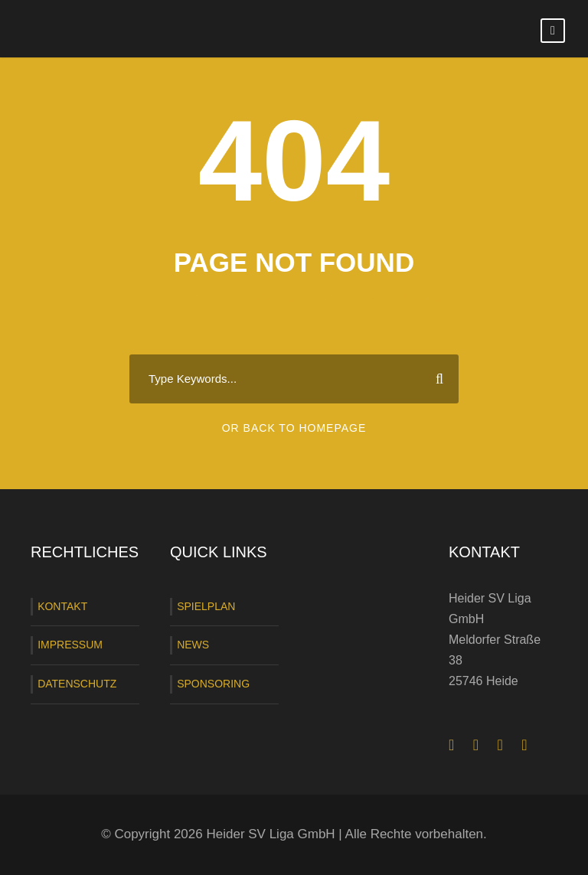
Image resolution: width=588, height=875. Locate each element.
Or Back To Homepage (294, 428)
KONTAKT (62, 606)
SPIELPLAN (206, 606)
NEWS (193, 645)
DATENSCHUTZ (77, 684)
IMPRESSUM (70, 645)
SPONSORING (213, 684)
